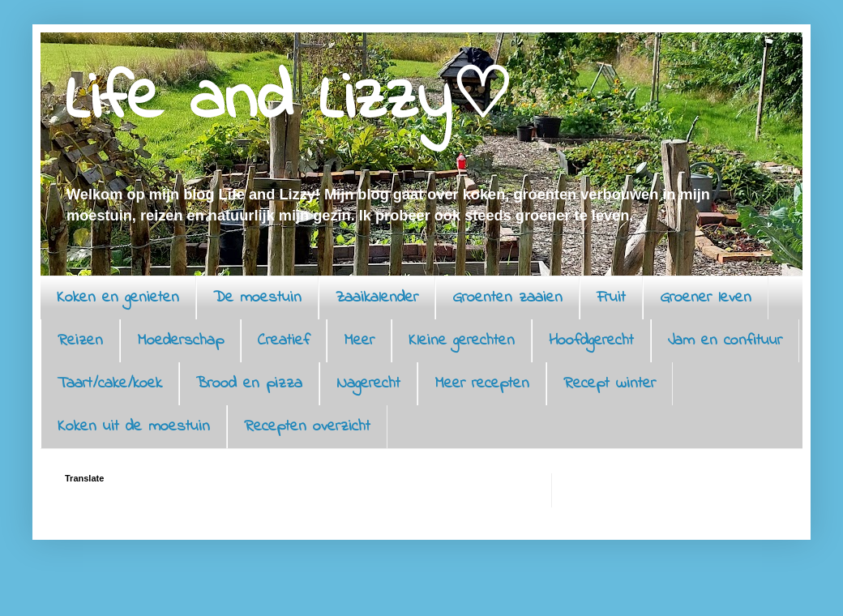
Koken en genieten (118, 298)
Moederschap (180, 341)
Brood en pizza (249, 384)
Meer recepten (482, 384)
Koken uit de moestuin (134, 427)
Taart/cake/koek (110, 384)
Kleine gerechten (462, 341)
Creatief (284, 341)
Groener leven (706, 298)
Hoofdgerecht (591, 341)
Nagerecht (368, 384)
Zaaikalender (377, 298)
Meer (359, 341)
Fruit (611, 298)
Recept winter (610, 384)
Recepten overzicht (307, 427)
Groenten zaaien (507, 298)
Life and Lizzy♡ (289, 101)
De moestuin (257, 298)
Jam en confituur (725, 341)
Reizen (80, 341)
